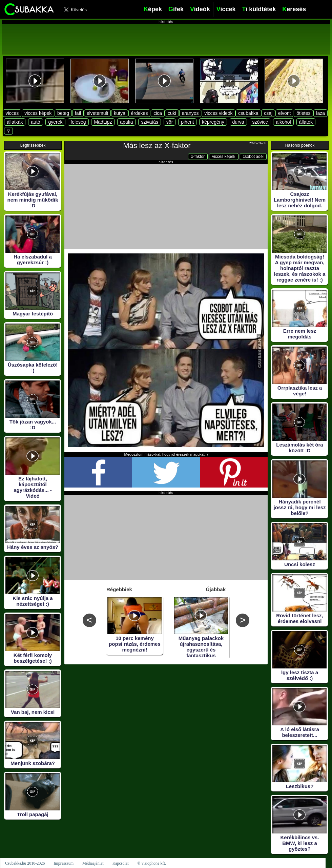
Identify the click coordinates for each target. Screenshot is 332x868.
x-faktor (198, 157)
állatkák (15, 122)
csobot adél (253, 157)
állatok (306, 122)
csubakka (248, 113)
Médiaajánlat (93, 863)
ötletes (303, 113)
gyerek (55, 122)
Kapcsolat (121, 863)
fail (78, 113)
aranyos (190, 113)
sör (170, 122)
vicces (12, 113)
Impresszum (64, 863)
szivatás (150, 122)
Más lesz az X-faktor (157, 146)
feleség (78, 122)
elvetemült (98, 113)
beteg (63, 113)
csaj (268, 113)
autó (35, 122)
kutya (119, 113)
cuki (172, 113)
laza (320, 113)
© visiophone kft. (152, 863)
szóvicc (260, 122)
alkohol (283, 122)
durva (238, 122)
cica (158, 113)
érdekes (140, 113)
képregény (213, 122)
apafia (126, 122)
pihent (187, 122)
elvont (284, 113)
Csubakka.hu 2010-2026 (25, 863)
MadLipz (103, 122)
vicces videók (218, 113)
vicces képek (38, 113)
